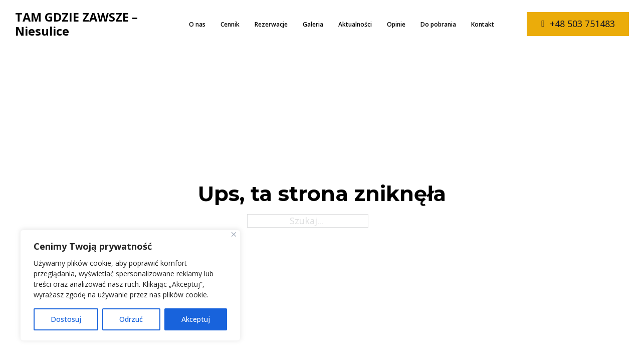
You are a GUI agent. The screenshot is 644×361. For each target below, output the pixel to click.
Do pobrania (438, 24)
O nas (197, 24)
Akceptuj (196, 319)
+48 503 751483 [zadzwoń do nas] (578, 24)
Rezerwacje (271, 24)
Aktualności (355, 24)
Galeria (313, 24)
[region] (130, 285)
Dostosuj (66, 319)
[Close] (234, 234)
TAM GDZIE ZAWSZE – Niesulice (76, 24)
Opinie (396, 24)
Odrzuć (131, 319)
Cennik (230, 24)
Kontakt (483, 24)
